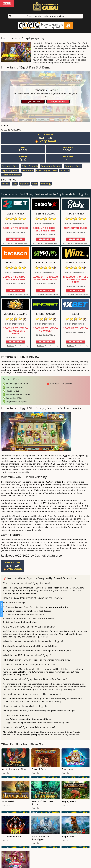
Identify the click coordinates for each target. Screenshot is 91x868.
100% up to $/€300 (15, 228)
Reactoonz (67, 769)
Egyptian (25, 184)
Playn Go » (6, 773)
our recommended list (57, 607)
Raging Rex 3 (69, 802)
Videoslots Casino (15, 314)
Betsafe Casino (45, 214)
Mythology (46, 184)
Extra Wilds (27, 170)
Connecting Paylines (51, 166)
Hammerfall (8, 802)
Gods (35, 184)
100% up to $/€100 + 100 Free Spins (45, 278)
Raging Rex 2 (69, 837)
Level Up (64, 170)
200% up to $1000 (76, 228)
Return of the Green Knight (42, 803)
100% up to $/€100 (76, 328)
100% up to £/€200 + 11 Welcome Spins (15, 331)
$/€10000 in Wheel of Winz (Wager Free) (76, 280)
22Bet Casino (15, 214)
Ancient (6, 184)
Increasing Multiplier (47, 170)
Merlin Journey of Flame (15, 769)
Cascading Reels (10, 166)
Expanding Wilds (10, 170)
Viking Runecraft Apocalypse (41, 838)
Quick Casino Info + (15, 224)
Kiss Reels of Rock (11, 837)
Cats (15, 184)
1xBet (75, 314)
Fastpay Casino (45, 263)
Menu (7, 3)
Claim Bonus (15, 239)
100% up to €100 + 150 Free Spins (46, 229)
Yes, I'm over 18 (58, 102)
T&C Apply (10, 243)
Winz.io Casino (76, 263)
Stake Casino (76, 214)
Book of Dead (39, 769)
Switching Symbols (11, 175)
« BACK (5, 125)
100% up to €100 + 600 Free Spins (15, 278)
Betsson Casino (15, 263)
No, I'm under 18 (33, 102)
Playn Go (38, 39)
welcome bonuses (63, 631)
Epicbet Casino (45, 314)
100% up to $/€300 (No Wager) (45, 330)
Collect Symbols (30, 166)
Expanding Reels (73, 166)
